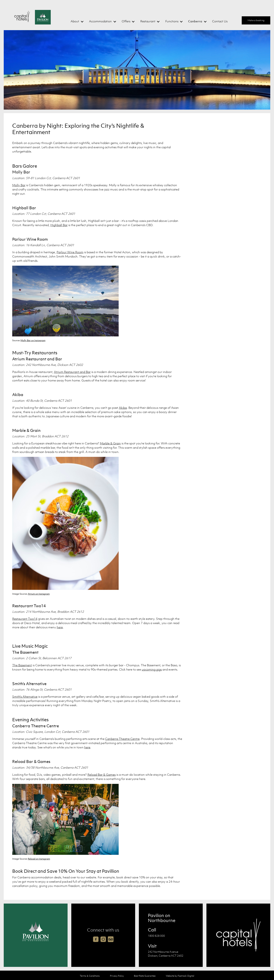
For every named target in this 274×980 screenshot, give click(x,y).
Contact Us (220, 21)
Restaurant (148, 21)
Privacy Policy (117, 976)
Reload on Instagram (39, 859)
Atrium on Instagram (39, 594)
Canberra (195, 21)
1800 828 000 (156, 936)
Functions (172, 21)
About (75, 21)
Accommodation (100, 21)
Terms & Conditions (90, 976)
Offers (126, 21)
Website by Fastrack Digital (180, 976)
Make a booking (256, 20)
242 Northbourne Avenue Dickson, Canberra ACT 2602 (166, 954)
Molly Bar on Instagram (33, 340)
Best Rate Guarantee (145, 976)
